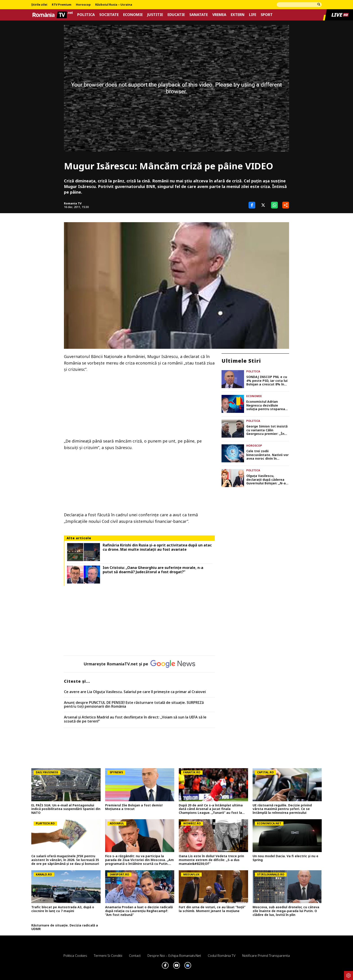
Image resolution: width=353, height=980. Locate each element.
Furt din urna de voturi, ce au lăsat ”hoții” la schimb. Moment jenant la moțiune (212, 909)
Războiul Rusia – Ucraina (114, 5)
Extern (238, 15)
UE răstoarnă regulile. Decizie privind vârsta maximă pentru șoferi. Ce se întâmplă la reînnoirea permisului (282, 809)
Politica (86, 15)
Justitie (155, 15)
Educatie (176, 15)
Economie (133, 15)
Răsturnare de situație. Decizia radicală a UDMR (65, 927)
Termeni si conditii (108, 955)
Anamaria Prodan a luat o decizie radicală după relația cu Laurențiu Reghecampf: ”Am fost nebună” (139, 911)
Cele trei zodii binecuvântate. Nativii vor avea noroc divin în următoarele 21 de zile (267, 455)
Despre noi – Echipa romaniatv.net (174, 955)
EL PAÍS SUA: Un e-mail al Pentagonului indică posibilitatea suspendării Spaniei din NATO (66, 809)
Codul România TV (222, 955)
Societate (109, 15)
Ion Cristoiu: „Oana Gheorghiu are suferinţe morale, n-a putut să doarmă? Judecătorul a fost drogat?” (153, 570)
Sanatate (199, 15)
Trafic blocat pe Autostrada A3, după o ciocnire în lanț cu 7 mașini (63, 909)
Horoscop (83, 5)
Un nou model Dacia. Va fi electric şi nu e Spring (285, 858)
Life (253, 15)
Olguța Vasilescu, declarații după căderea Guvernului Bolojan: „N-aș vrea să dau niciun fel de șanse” (267, 480)
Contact (135, 955)
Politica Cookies (75, 955)
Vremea (219, 15)
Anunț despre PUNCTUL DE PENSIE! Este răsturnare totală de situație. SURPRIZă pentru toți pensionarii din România (134, 705)
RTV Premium (62, 5)
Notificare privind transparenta (266, 955)
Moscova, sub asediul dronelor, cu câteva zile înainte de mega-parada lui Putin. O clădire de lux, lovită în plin (286, 911)
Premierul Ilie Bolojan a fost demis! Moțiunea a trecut (134, 807)
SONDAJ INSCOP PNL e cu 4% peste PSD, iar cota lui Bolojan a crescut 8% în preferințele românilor (267, 381)
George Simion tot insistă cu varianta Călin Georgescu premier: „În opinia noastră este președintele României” (267, 430)
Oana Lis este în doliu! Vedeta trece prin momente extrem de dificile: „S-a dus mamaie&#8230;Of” (211, 860)
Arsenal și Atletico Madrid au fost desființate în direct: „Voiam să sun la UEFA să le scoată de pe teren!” (135, 719)
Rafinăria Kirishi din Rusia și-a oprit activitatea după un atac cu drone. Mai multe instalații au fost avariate (157, 547)
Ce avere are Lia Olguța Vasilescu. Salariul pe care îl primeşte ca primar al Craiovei (135, 692)
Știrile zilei (39, 5)
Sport (267, 15)
